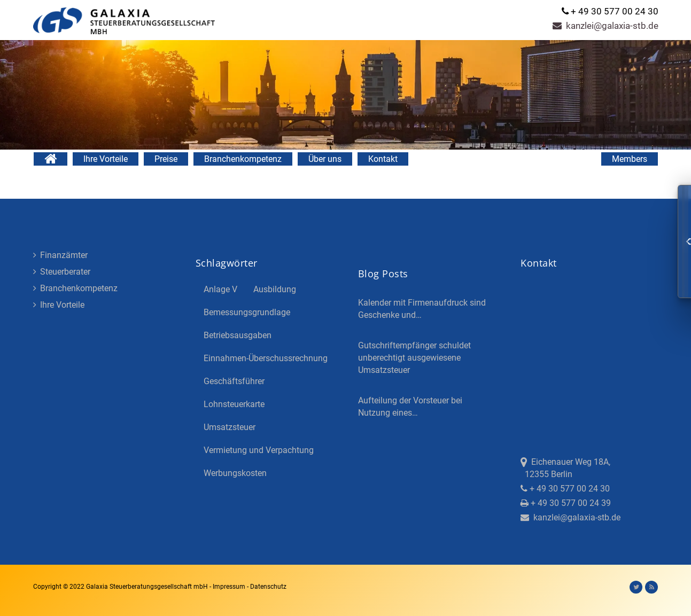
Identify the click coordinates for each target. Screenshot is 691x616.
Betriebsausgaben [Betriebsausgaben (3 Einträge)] (238, 335)
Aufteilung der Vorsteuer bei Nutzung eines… (410, 407)
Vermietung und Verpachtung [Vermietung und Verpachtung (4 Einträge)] (259, 450)
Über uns (325, 159)
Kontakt (383, 159)
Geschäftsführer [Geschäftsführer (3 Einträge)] (234, 381)
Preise (166, 159)
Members (630, 159)
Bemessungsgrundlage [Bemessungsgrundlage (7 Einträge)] (247, 312)
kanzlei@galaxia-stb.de (605, 26)
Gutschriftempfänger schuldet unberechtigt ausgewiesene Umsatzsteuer (414, 358)
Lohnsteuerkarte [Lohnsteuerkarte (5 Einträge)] (234, 404)
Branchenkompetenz (243, 159)
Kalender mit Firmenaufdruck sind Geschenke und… (422, 309)
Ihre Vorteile (106, 159)
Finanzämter (60, 255)
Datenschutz (268, 587)
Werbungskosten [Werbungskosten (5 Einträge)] (235, 473)
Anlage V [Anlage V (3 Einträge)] (220, 289)
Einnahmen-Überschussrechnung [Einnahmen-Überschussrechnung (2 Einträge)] (266, 358)
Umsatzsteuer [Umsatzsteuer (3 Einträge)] (230, 427)
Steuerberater (62, 272)
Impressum (230, 587)
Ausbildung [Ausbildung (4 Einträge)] (275, 289)
